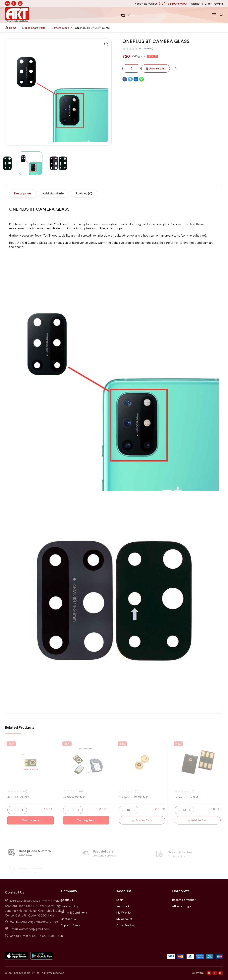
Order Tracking (214, 4)
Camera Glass (60, 28)
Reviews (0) (84, 193)
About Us (67, 900)
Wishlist (196, 4)
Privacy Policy (70, 906)
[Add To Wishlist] (176, 68)
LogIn (120, 900)
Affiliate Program (183, 906)
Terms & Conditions (74, 913)
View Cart (123, 906)
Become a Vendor (184, 900)
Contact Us (68, 919)
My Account (124, 919)
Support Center (71, 925)
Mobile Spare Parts (34, 28)
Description (23, 193)
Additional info (53, 193)
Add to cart (156, 69)
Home (11, 28)
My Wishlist (124, 913)
